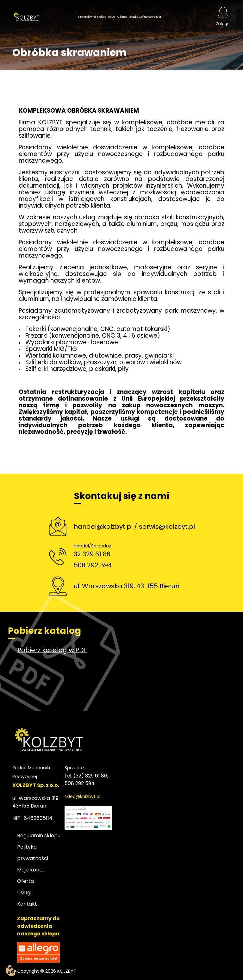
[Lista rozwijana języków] (206, 17)
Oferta (25, 881)
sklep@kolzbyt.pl (82, 796)
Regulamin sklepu (39, 836)
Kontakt (133, 17)
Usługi (112, 17)
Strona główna (87, 17)
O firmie (122, 17)
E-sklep (102, 17)
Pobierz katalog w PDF (52, 650)
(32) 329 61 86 (90, 776)
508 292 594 (93, 565)
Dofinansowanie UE (151, 17)
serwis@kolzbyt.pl (167, 527)
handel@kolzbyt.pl (103, 527)
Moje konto (31, 870)
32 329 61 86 (92, 554)
